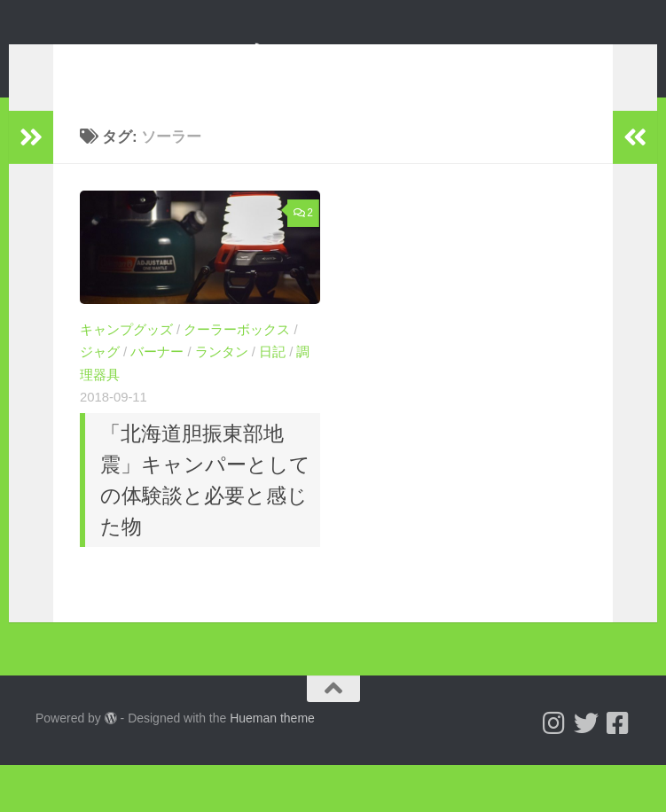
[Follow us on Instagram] (554, 770)
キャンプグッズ (126, 356)
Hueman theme (272, 765)
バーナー (157, 379)
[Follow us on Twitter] (586, 770)
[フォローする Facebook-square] (618, 770)
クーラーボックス (237, 356)
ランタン (222, 379)
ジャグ (100, 379)
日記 (272, 379)
